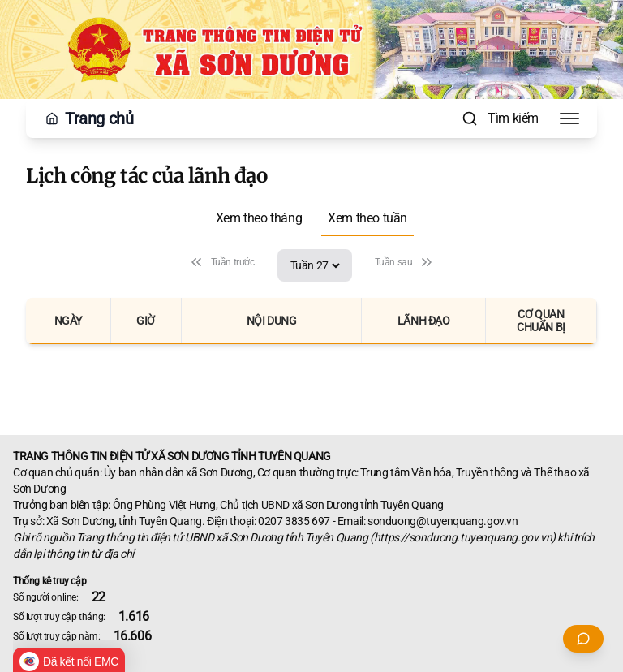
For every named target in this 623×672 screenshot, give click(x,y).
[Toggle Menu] (569, 118)
